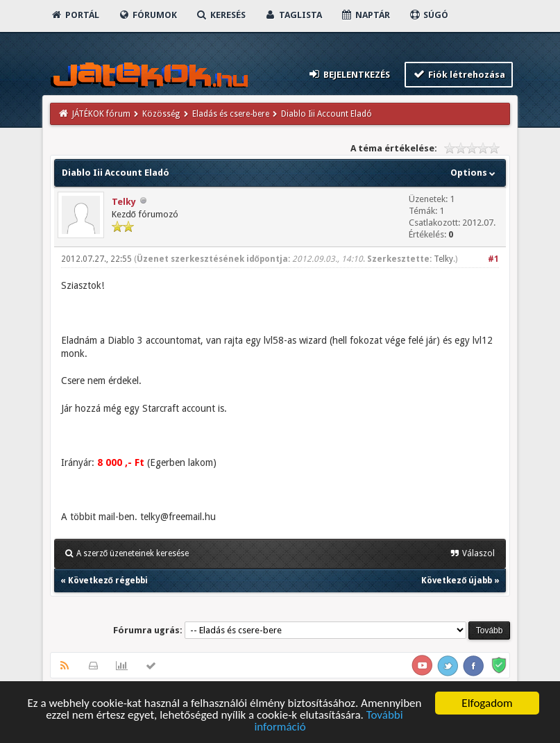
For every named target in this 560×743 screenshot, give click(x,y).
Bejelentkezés (348, 74)
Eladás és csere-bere (231, 114)
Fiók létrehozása (459, 74)
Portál (75, 15)
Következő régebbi (108, 581)
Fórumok (147, 15)
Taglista (293, 15)
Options (474, 173)
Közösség (161, 114)
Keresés (221, 15)
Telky (124, 202)
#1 (493, 259)
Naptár (365, 15)
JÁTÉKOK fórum (101, 114)
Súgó (429, 15)
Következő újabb (457, 581)
